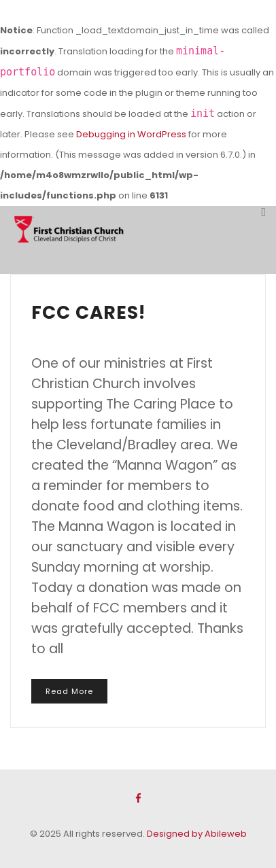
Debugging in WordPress (131, 134)
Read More (69, 691)
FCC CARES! (88, 312)
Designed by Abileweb (197, 834)
